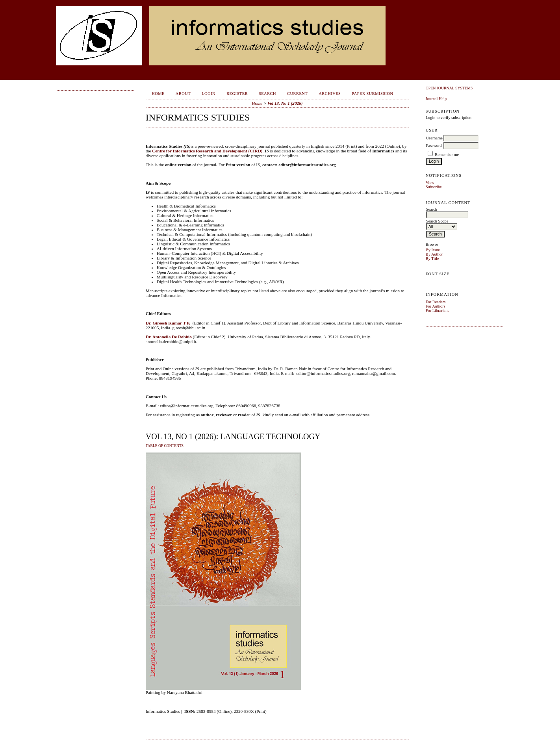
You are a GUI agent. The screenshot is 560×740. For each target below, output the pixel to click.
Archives (330, 94)
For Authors (436, 306)
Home (158, 94)
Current (297, 94)
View (430, 183)
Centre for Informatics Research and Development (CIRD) (207, 151)
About (183, 94)
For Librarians (438, 311)
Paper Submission (372, 94)
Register (237, 94)
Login (209, 94)
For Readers (436, 302)
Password (434, 146)
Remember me (447, 155)
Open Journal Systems (449, 88)
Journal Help (436, 99)
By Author (434, 254)
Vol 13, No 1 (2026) (285, 103)
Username (434, 138)
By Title (432, 259)
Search (267, 94)
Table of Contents (165, 446)
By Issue (433, 250)
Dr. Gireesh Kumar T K (168, 323)
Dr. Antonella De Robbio (169, 337)
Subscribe (434, 187)
